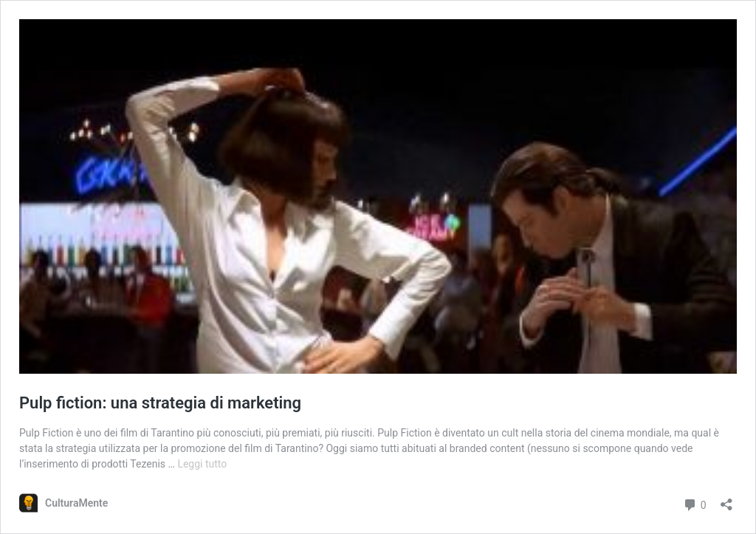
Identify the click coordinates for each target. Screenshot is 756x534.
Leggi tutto (202, 464)
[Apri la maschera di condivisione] (726, 500)
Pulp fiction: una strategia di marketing (160, 403)
